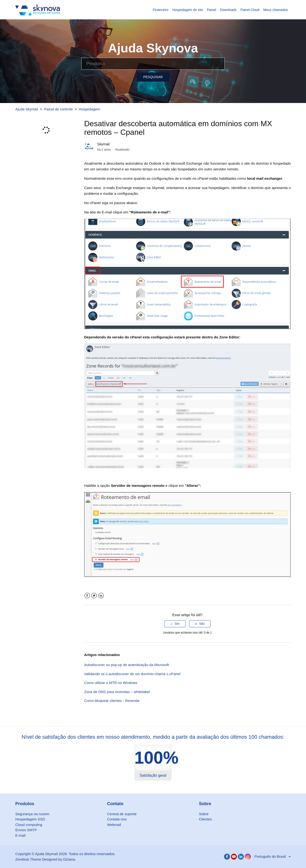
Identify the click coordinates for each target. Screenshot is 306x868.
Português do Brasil (270, 856)
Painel (211, 10)
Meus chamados (276, 10)
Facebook (87, 596)
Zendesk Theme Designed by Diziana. (46, 859)
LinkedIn (101, 596)
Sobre (204, 814)
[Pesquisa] (153, 64)
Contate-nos (117, 819)
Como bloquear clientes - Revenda (112, 701)
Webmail (114, 825)
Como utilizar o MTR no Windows (111, 683)
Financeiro (161, 10)
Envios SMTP (26, 830)
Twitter (94, 596)
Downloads (228, 10)
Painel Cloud (250, 10)
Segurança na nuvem (32, 814)
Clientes (205, 819)
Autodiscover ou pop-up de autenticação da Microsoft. (127, 665)
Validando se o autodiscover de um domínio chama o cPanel (132, 674)
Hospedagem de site (188, 10)
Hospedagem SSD (30, 819)
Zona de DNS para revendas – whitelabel (117, 692)
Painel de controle (58, 109)
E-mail (20, 835)
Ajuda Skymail (27, 109)
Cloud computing (29, 825)
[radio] (175, 624)
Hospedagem (89, 109)
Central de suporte (122, 814)
